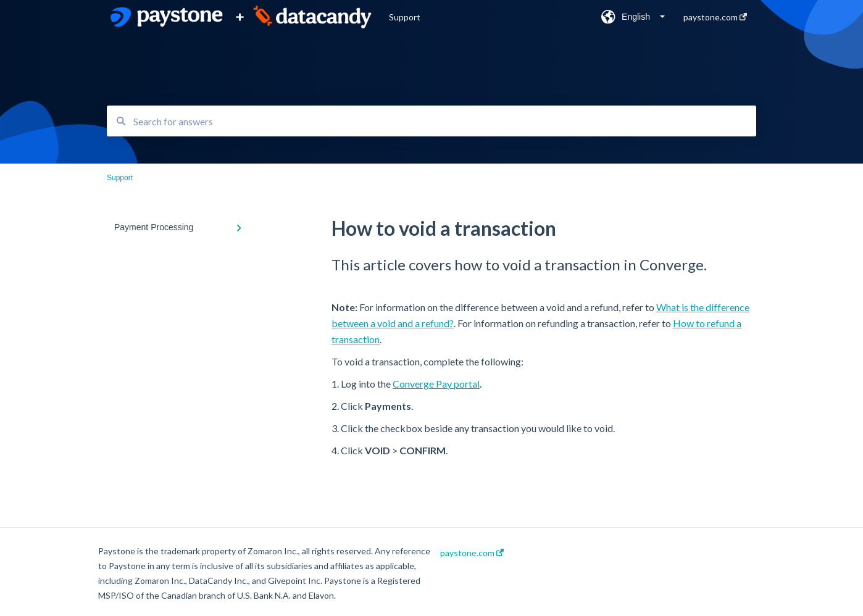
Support (405, 17)
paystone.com (472, 553)
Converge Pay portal (436, 384)
